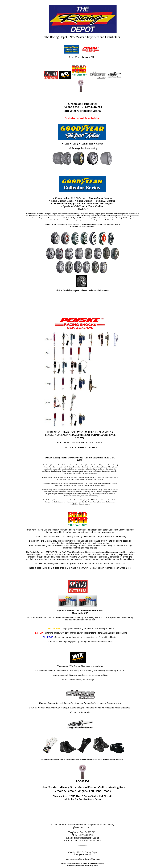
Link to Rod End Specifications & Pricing (82, 799)
